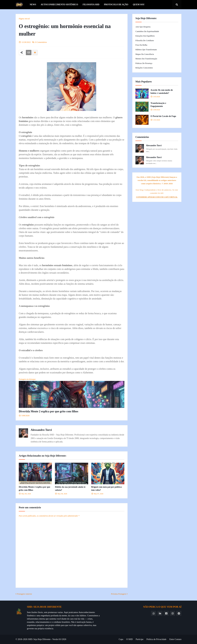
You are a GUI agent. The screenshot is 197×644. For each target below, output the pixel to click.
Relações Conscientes (144, 68)
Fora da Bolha (141, 45)
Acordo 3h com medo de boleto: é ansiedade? (162, 92)
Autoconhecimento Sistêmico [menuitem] (59, 5)
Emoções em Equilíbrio (145, 36)
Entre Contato (175, 639)
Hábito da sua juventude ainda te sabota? (70, 489)
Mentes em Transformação (146, 59)
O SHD (129, 639)
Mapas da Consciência (145, 54)
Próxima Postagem (119, 594)
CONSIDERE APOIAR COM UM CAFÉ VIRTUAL (157, 197)
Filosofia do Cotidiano (145, 40)
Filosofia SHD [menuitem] (91, 5)
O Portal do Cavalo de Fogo (163, 116)
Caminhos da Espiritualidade (147, 31)
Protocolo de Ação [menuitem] (116, 5)
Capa (121, 639)
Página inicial (24, 19)
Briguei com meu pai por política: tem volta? (107, 489)
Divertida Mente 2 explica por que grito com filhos (49, 411)
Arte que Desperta (143, 27)
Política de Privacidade (156, 639)
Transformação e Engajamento (158, 105)
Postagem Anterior (25, 594)
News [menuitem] (33, 5)
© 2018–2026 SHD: (24, 639)
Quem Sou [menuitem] (139, 5)
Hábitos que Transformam (146, 50)
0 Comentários (41, 42)
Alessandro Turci (41, 430)
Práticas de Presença (144, 63)
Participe (140, 639)
